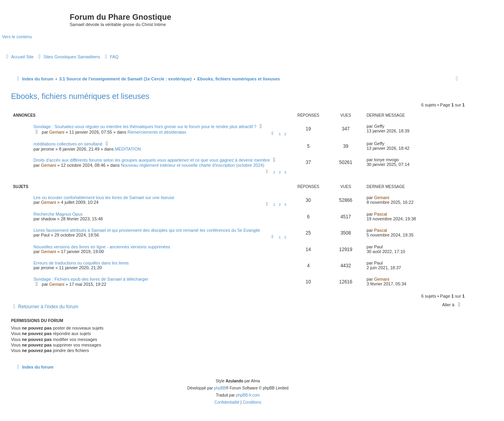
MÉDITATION (128, 149)
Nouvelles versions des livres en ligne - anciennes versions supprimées (102, 247)
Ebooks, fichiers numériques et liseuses (80, 96)
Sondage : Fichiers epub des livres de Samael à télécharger (91, 279)
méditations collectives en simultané (68, 144)
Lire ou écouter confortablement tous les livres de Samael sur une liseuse (104, 197)
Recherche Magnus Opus (58, 214)
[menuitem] (19, 57)
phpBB (220, 388)
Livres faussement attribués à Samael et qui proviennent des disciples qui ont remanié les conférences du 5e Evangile (147, 230)
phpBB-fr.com (248, 395)
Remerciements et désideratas (157, 132)
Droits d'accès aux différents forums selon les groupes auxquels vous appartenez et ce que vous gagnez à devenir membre (152, 160)
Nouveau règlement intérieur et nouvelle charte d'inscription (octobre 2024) (193, 165)
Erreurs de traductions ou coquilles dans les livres (81, 263)
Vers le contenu (17, 37)
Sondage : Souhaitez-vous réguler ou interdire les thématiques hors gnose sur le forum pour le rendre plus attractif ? (145, 127)
